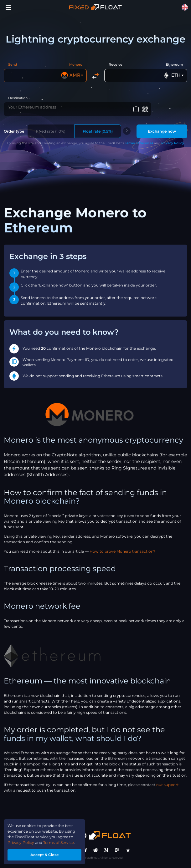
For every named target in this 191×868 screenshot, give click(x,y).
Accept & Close (44, 855)
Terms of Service (59, 843)
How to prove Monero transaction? (122, 551)
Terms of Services (139, 143)
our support (168, 785)
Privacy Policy (173, 143)
